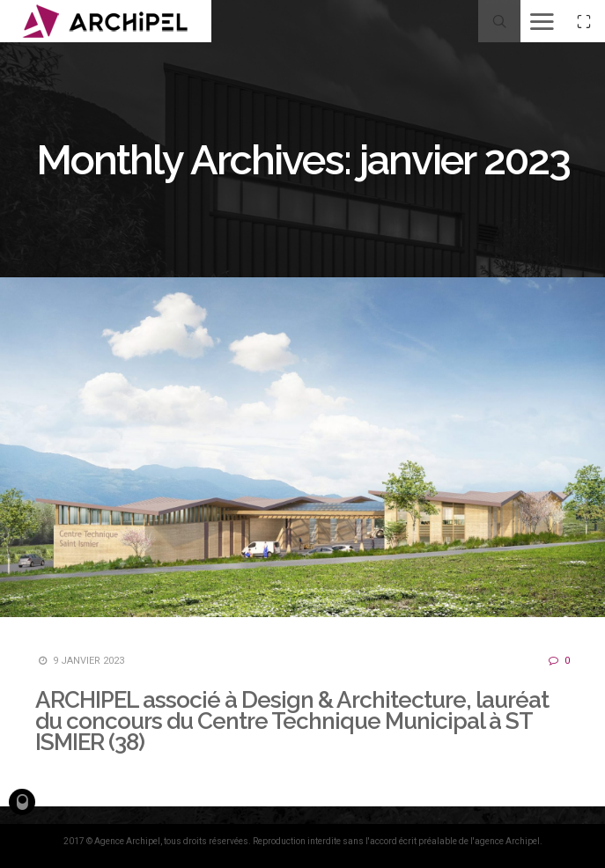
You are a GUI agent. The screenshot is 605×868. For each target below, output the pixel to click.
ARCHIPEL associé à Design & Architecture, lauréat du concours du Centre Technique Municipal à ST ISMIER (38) (292, 721)
